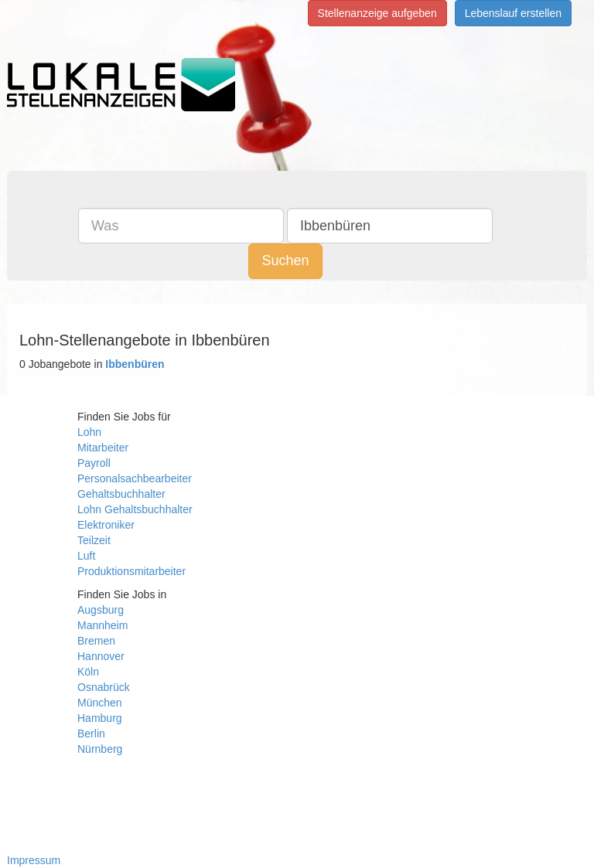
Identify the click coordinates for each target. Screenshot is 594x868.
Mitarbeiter (103, 448)
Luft (86, 556)
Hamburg (100, 718)
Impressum (34, 860)
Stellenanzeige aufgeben (377, 13)
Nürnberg (100, 749)
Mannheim (102, 625)
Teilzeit (94, 540)
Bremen (96, 641)
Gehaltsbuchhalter (121, 494)
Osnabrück (104, 687)
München (100, 703)
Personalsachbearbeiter (135, 478)
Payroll (94, 463)
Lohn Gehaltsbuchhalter (135, 509)
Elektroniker (106, 525)
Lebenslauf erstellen (513, 13)
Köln (88, 672)
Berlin (91, 734)
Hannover (101, 656)
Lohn (89, 432)
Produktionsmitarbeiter (131, 571)
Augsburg (101, 610)
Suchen (285, 260)
